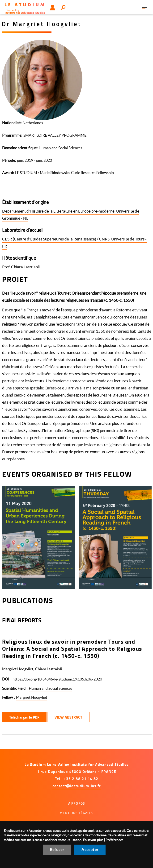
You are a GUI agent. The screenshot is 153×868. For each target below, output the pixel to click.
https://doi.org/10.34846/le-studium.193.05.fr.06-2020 (57, 679)
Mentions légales (76, 813)
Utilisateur (53, 8)
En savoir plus (93, 840)
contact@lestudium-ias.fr (77, 786)
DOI (6, 679)
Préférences (114, 840)
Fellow (7, 697)
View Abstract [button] (68, 717)
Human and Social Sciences (60, 148)
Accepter (90, 850)
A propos (77, 803)
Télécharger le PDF (24, 717)
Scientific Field (14, 688)
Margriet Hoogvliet (32, 697)
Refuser (57, 850)
